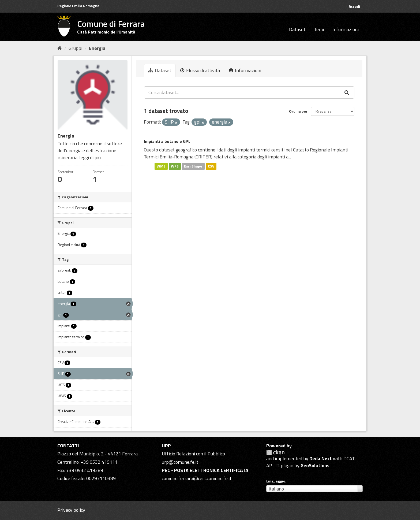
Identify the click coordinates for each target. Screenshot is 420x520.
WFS (175, 166)
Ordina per (298, 111)
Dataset (297, 29)
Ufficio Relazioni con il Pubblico (193, 454)
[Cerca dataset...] (242, 92)
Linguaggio (276, 481)
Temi (319, 29)
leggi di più (90, 157)
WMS (161, 166)
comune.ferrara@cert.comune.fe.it (197, 478)
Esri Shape (193, 166)
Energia (97, 48)
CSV (211, 166)
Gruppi (75, 48)
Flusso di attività (200, 70)
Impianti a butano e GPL (167, 141)
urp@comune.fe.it (180, 462)
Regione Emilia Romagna (78, 6)
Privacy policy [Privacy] (71, 510)
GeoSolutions (315, 465)
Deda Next (321, 458)
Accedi (354, 6)
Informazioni (346, 29)
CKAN (275, 452)
